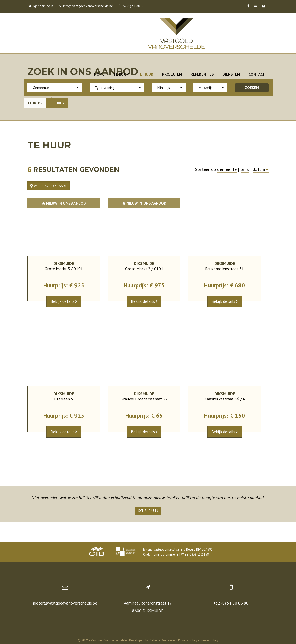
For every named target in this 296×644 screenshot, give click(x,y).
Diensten (231, 74)
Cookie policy (209, 640)
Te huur (145, 74)
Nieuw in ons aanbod (64, 203)
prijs (245, 169)
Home (99, 74)
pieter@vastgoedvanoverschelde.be (65, 603)
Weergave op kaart (49, 186)
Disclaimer (168, 640)
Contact (257, 74)
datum (261, 169)
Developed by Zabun (144, 640)
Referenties (202, 74)
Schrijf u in (148, 511)
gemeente (227, 169)
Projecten (172, 74)
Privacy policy (188, 640)
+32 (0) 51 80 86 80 (231, 603)
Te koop (121, 74)
